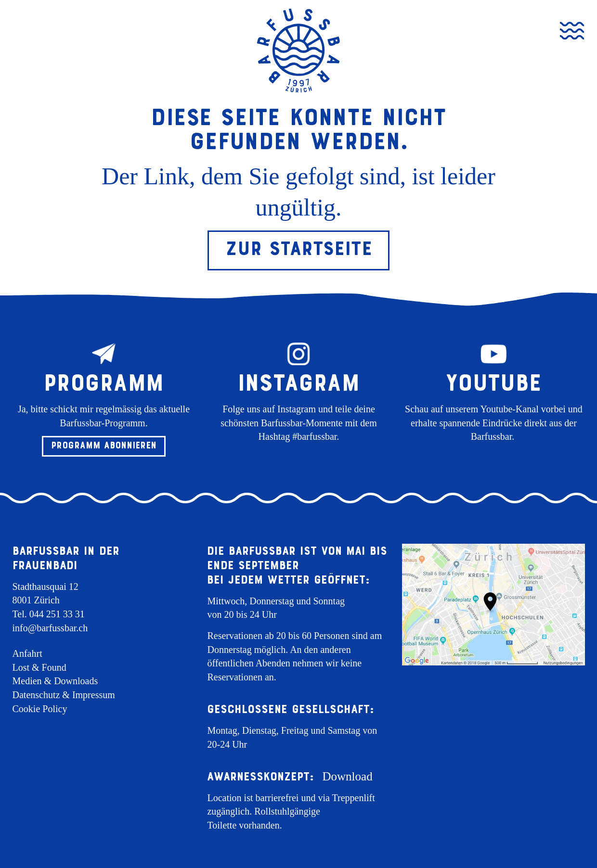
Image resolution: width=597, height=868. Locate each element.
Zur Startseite (299, 248)
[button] (104, 446)
